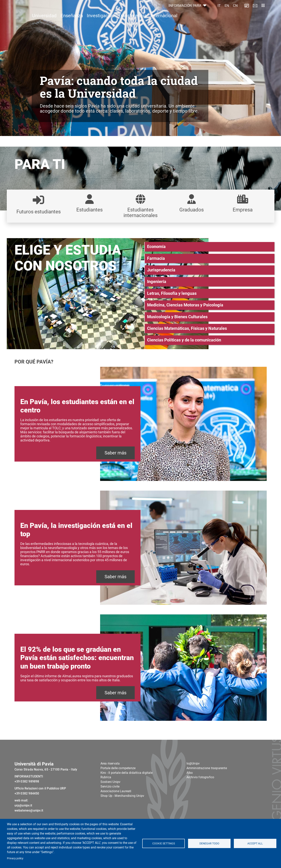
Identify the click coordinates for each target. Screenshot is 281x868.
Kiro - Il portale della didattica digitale (126, 782)
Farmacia (156, 258)
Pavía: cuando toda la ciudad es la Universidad (119, 87)
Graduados (192, 210)
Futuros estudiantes (39, 212)
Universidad (44, 24)
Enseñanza (72, 24)
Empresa (243, 210)
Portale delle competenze (118, 778)
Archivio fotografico (200, 787)
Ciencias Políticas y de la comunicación (184, 340)
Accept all (255, 843)
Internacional (164, 24)
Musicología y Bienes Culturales (177, 317)
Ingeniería (157, 282)
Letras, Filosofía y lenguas (172, 293)
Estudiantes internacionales (140, 212)
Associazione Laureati (116, 801)
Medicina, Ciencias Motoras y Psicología (185, 305)
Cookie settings (163, 843)
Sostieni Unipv (111, 791)
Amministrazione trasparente (207, 778)
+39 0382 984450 (27, 803)
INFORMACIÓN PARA (185, 10)
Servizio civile (110, 796)
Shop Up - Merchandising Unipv (122, 805)
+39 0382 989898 (27, 791)
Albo (190, 782)
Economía (156, 247)
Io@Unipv (193, 773)
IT (219, 10)
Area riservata (110, 773)
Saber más (115, 453)
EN (227, 10)
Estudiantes (89, 210)
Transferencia (132, 24)
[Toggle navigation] (263, 10)
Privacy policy (15, 858)
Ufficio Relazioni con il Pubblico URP (40, 798)
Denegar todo (209, 843)
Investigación (101, 24)
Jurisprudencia (161, 270)
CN (235, 10)
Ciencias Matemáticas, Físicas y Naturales (187, 328)
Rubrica (106, 787)
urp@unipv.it (23, 815)
